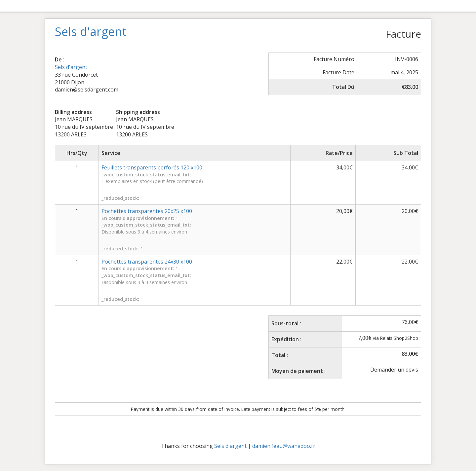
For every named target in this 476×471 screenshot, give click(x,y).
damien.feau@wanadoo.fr (284, 446)
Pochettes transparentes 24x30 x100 (147, 262)
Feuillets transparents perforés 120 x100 (152, 167)
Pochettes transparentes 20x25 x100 (147, 211)
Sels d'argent (71, 67)
